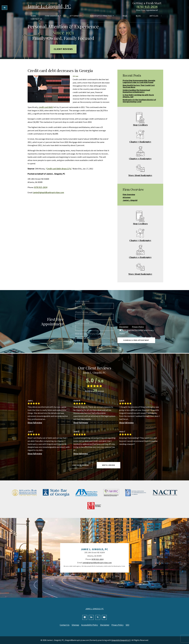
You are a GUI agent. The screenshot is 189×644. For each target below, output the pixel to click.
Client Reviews (63, 49)
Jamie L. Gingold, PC (50, 6)
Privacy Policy (138, 327)
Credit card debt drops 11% (59, 169)
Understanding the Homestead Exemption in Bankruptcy (136, 91)
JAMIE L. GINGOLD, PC (95, 609)
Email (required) (82, 323)
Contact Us (36, 19)
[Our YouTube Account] (104, 617)
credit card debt (46, 107)
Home (33, 16)
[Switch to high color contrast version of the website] (5, 8)
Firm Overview (53, 16)
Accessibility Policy (89, 625)
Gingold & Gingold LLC (121, 640)
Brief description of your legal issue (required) (90, 335)
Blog (138, 16)
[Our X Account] (98, 617)
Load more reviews (81, 465)
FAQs (125, 16)
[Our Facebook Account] (85, 617)
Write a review (108, 465)
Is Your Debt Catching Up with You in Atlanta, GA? (138, 96)
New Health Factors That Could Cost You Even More (139, 86)
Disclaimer (124, 327)
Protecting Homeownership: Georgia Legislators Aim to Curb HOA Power (139, 81)
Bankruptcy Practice (102, 16)
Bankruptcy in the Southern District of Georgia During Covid (139, 101)
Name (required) (82, 301)
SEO (128, 625)
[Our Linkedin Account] (91, 617)
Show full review (35, 423)
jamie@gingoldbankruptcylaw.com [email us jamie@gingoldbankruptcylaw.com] (49, 193)
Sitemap (75, 625)
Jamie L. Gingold (130, 200)
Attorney (76, 16)
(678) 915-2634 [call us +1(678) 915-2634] (147, 7)
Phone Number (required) (86, 312)
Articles (154, 16)
